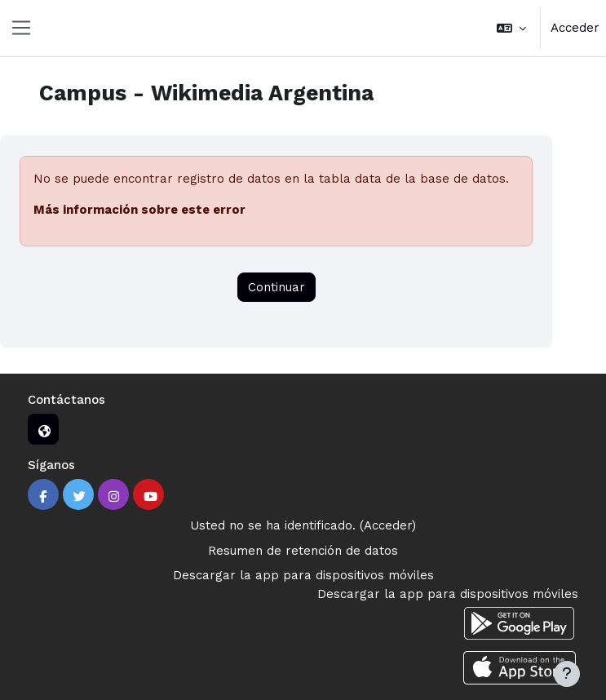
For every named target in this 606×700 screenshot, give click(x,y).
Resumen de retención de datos (303, 551)
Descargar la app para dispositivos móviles (303, 575)
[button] (511, 28)
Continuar (276, 287)
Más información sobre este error (139, 210)
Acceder (575, 28)
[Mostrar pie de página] (567, 674)
